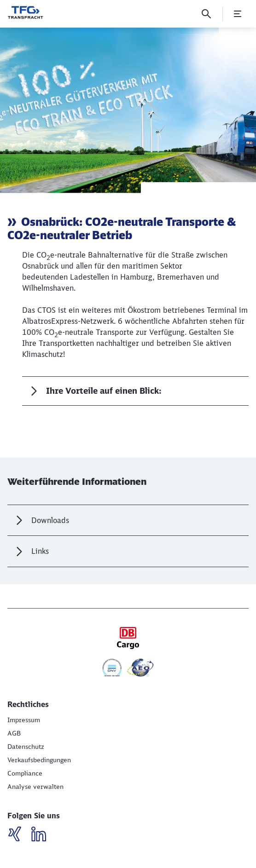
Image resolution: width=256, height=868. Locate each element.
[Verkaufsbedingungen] (39, 760)
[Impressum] (24, 720)
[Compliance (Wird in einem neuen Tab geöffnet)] (25, 773)
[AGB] (14, 733)
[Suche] (206, 14)
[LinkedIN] (18, 835)
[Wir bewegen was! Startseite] (25, 12)
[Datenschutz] (26, 747)
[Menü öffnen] (238, 14)
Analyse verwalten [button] (35, 787)
